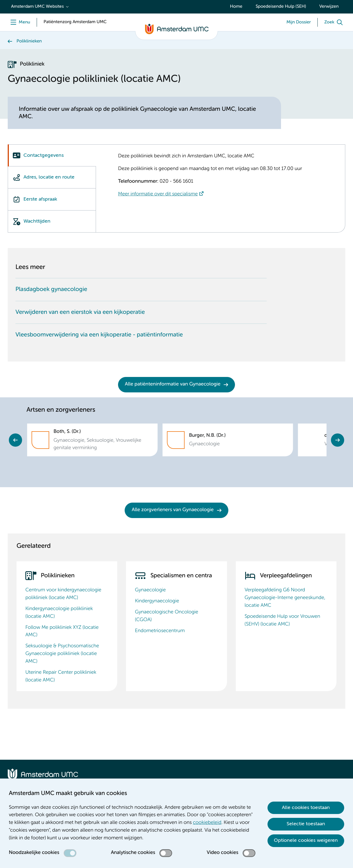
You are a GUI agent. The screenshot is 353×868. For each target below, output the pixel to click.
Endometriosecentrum (160, 631)
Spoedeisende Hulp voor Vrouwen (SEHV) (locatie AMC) (282, 621)
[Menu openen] (19, 22)
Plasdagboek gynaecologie (51, 289)
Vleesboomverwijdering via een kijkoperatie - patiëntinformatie (99, 335)
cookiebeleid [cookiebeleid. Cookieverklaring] (207, 823)
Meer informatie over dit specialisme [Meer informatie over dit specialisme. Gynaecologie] (158, 194)
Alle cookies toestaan (306, 808)
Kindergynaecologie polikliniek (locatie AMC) (59, 613)
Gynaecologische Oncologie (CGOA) (166, 616)
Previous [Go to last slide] (15, 440)
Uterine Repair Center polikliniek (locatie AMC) (61, 676)
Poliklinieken (29, 41)
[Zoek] (335, 22)
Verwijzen (329, 7)
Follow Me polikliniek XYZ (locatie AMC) (62, 632)
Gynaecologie (150, 590)
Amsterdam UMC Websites (37, 7)
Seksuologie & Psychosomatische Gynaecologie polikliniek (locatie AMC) (62, 654)
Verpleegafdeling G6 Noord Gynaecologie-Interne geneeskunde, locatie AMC (285, 598)
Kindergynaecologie (157, 601)
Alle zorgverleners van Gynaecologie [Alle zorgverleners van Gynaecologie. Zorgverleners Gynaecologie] (173, 510)
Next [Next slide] (338, 440)
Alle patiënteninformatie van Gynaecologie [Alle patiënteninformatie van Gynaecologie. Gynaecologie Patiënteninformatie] (173, 384)
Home (236, 7)
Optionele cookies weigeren (306, 840)
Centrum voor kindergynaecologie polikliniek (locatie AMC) (63, 594)
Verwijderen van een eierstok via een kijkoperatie (80, 312)
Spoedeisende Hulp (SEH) (281, 7)
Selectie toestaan (306, 824)
